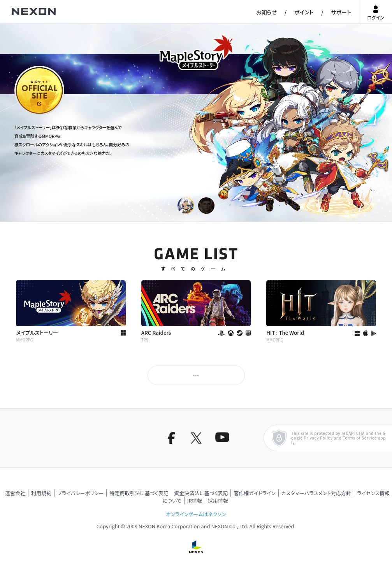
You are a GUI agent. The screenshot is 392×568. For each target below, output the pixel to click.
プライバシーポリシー (81, 493)
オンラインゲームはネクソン (196, 514)
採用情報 (218, 500)
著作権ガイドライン (254, 493)
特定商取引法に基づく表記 (139, 493)
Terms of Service (360, 438)
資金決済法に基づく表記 (201, 493)
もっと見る (196, 375)
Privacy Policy (318, 438)
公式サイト (29, 114)
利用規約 (41, 493)
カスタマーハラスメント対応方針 (316, 493)
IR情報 (195, 500)
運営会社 (15, 493)
